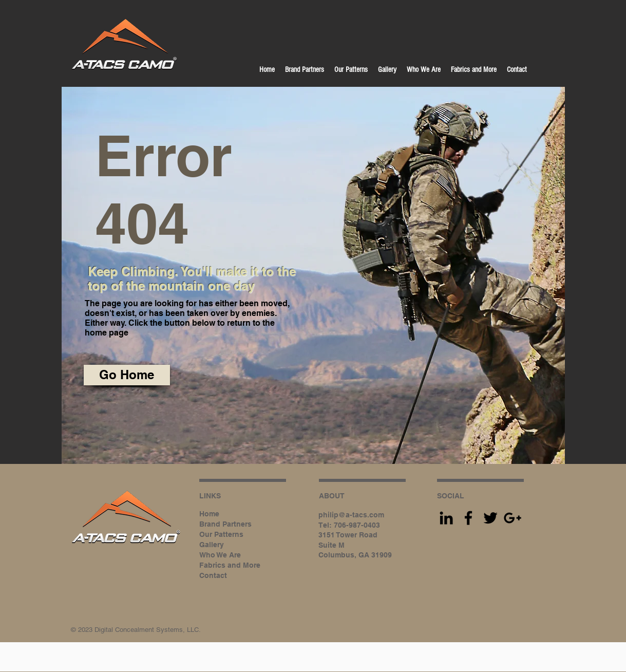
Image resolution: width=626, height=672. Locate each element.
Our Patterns (221, 534)
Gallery (212, 545)
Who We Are (220, 555)
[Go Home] (127, 375)
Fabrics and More (230, 565)
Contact (213, 575)
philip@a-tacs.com (351, 515)
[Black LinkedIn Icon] (446, 518)
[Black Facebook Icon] (468, 518)
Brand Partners (225, 524)
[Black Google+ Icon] (513, 518)
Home (209, 514)
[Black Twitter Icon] (490, 518)
